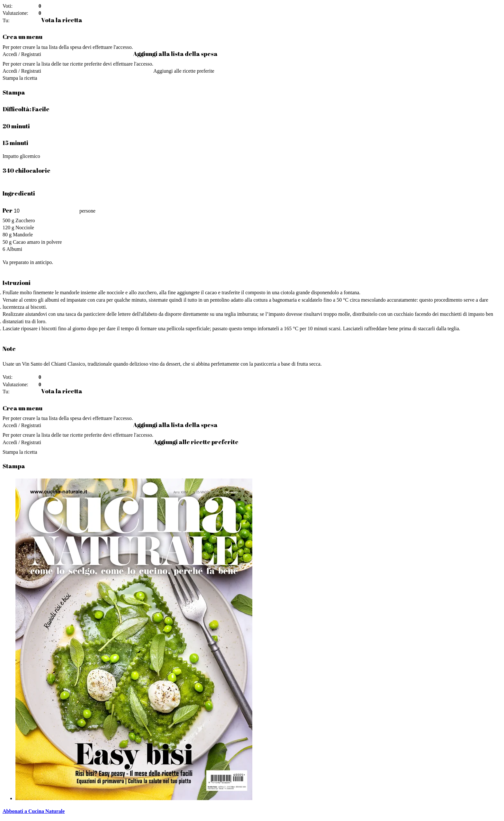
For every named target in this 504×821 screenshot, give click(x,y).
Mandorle (23, 235)
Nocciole (25, 228)
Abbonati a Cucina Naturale (34, 811)
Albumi (14, 249)
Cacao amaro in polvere (37, 242)
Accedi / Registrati (22, 54)
